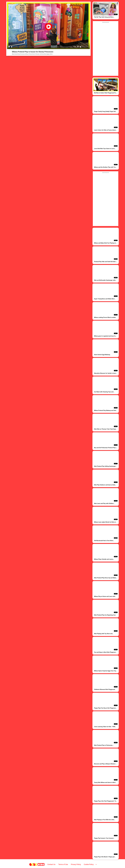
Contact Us (51, 864)
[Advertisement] (106, 199)
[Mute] (78, 47)
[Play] (9, 47)
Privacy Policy (76, 864)
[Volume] (84, 47)
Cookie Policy (89, 864)
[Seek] (42, 47)
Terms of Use (63, 864)
